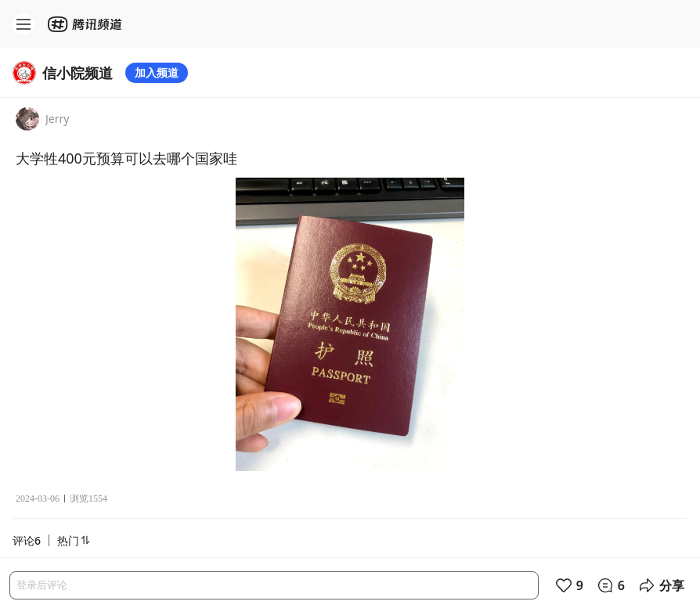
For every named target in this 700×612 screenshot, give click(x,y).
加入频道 (157, 72)
